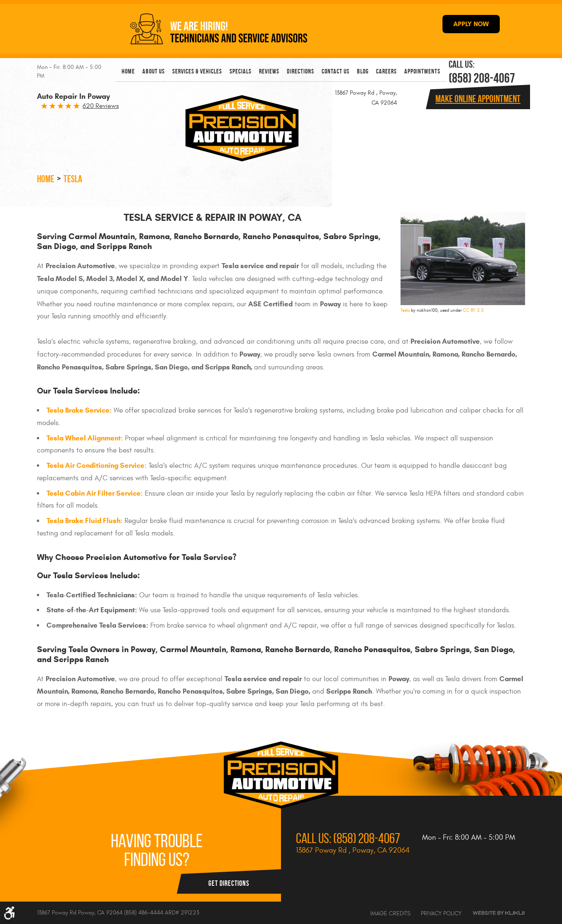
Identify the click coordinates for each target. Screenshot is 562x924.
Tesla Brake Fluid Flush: (84, 521)
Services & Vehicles (197, 71)
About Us (154, 71)
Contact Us (336, 71)
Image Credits (390, 913)
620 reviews (101, 106)
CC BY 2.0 (473, 310)
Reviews (269, 71)
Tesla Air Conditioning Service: (97, 466)
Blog (363, 71)
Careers (386, 71)
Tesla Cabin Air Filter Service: (95, 493)
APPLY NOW (471, 24)
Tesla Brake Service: (79, 410)
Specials (241, 71)
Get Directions (229, 883)
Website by (498, 913)
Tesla (73, 179)
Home (128, 71)
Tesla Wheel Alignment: (85, 438)
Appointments (422, 71)
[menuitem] (128, 71)
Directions (301, 71)
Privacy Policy (441, 913)
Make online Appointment (478, 99)
